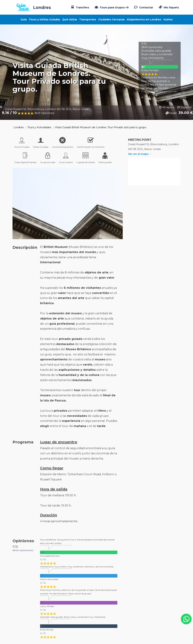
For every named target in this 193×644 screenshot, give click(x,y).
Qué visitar (70, 19)
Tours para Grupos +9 (111, 7)
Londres (19, 127)
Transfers (80, 7)
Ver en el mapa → (140, 154)
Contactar (143, 7)
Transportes (88, 19)
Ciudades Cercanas (111, 19)
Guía (24, 19)
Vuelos (168, 19)
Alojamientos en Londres (144, 19)
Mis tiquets (168, 8)
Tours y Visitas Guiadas (44, 19)
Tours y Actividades (39, 127)
